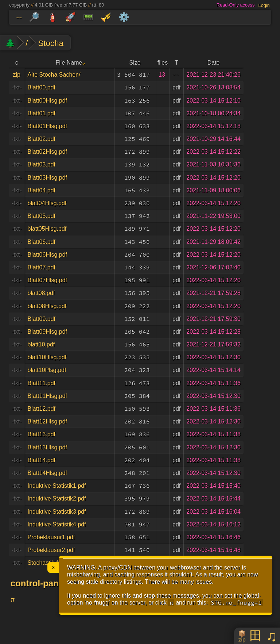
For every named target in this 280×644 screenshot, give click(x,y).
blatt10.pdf (41, 344)
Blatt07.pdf (42, 267)
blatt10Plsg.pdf (47, 370)
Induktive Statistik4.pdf (57, 524)
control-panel (38, 583)
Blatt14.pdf (42, 460)
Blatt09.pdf (42, 319)
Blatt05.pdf (42, 216)
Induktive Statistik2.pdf (57, 499)
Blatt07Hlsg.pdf (48, 280)
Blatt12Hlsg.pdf (48, 421)
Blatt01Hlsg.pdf (48, 126)
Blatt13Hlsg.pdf (48, 447)
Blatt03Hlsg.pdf (48, 178)
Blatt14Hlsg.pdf (48, 473)
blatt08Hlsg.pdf (47, 306)
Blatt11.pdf (42, 383)
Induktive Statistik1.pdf (57, 486)
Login (264, 5)
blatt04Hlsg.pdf (47, 203)
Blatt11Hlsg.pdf (48, 396)
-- (19, 17)
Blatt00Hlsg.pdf (48, 101)
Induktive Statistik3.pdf (57, 512)
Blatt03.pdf (42, 164)
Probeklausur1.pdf (51, 537)
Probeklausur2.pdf (51, 550)
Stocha (51, 43)
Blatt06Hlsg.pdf (48, 255)
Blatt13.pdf (42, 434)
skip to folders (2, 12)
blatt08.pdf (41, 293)
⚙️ (124, 17)
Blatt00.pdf (42, 87)
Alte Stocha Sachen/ (54, 75)
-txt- (17, 87)
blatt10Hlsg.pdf (47, 357)
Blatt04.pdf (42, 190)
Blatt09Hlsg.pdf (48, 332)
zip (17, 75)
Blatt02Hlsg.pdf (48, 152)
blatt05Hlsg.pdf (47, 229)
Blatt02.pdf (42, 139)
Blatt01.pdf (42, 113)
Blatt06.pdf (42, 242)
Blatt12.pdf (42, 409)
